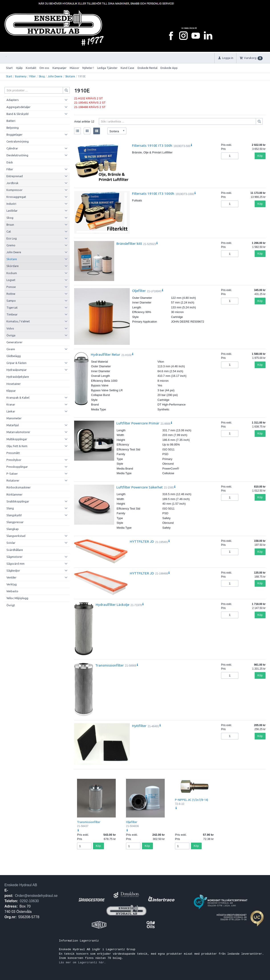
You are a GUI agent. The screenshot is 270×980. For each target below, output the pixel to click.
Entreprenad (15, 176)
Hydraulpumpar (17, 370)
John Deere (55, 76)
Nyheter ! (88, 68)
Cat (9, 231)
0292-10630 (29, 901)
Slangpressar (15, 522)
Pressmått (13, 453)
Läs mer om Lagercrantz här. (82, 962)
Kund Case (127, 68)
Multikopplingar (17, 439)
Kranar (11, 404)
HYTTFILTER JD (142, 541)
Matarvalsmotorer (18, 432)
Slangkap (13, 529)
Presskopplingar (17, 467)
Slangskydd (14, 515)
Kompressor (14, 190)
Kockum (12, 273)
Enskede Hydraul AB (21, 885)
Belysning (13, 128)
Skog (42, 76)
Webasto (12, 591)
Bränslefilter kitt (129, 243)
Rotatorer (13, 480)
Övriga (11, 335)
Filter (33, 76)
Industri (11, 204)
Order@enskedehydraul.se (36, 896)
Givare (11, 349)
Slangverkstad (16, 536)
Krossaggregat (16, 197)
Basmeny (21, 76)
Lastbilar (12, 211)
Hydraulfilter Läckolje (113, 604)
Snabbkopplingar (18, 501)
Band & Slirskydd (17, 114)
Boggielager (14, 135)
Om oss (44, 68)
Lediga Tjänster (107, 68)
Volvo (10, 328)
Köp (260, 156)
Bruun (10, 225)
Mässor (74, 68)
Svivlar (11, 543)
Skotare (70, 76)
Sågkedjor (13, 570)
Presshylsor (14, 460)
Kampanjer (60, 68)
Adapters (13, 100)
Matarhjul (13, 425)
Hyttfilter (139, 726)
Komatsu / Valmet (18, 321)
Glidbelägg (14, 356)
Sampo (11, 301)
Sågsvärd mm (15, 564)
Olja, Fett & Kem (17, 446)
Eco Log (12, 238)
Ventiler (11, 577)
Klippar (11, 391)
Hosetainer (14, 384)
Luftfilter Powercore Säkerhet (140, 487)
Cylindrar (12, 148)
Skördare (13, 266)
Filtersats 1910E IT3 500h (152, 145)
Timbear (12, 314)
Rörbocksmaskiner (19, 487)
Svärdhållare (15, 550)
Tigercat (12, 307)
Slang (10, 508)
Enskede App (169, 68)
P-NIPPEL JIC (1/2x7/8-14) (192, 800)
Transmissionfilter (110, 665)
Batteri (11, 121)
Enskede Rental (147, 68)
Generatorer (14, 342)
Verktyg (12, 584)
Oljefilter (139, 291)
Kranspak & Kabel (18, 398)
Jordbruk (12, 183)
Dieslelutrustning (17, 155)
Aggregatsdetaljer (18, 107)
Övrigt (11, 605)
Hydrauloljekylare (18, 377)
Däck (10, 162)
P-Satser (12, 474)
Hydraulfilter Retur (106, 354)
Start (9, 68)
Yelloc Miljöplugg (17, 598)
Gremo (11, 245)
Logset (11, 280)
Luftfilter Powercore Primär (138, 423)
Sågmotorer (14, 557)
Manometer (14, 418)
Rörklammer (14, 494)
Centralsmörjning (18, 141)
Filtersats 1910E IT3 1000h (153, 193)
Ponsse (11, 287)
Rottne (11, 294)
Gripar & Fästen (16, 363)
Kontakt (31, 68)
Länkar (11, 411)
